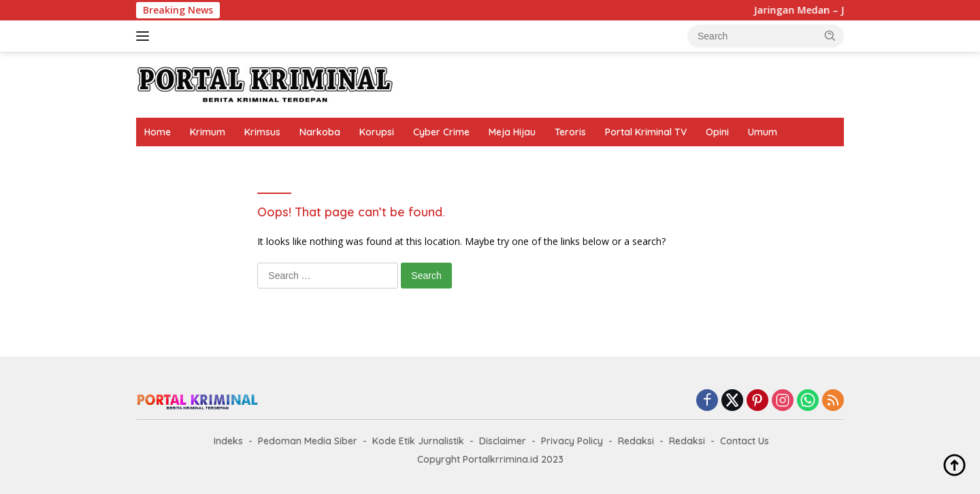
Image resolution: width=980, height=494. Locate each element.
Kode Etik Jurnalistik (418, 441)
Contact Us (745, 441)
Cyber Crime (441, 132)
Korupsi (377, 132)
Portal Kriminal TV (646, 132)
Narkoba (320, 132)
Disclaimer (503, 441)
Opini (717, 132)
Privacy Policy (572, 441)
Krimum (208, 132)
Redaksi (636, 441)
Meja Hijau (512, 132)
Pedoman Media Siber (308, 441)
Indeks (228, 441)
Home (158, 132)
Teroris (570, 132)
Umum (763, 132)
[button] (830, 35)
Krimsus (262, 132)
